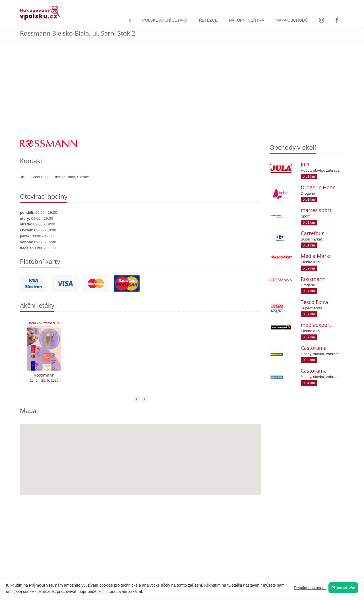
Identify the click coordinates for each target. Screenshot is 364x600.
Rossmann (313, 279)
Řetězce (208, 20)
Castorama (314, 348)
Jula (305, 164)
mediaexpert (316, 325)
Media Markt (316, 256)
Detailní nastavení (310, 588)
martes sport (316, 210)
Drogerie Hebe (318, 187)
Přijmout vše (343, 588)
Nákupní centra (247, 20)
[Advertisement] (182, 97)
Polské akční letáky (165, 20)
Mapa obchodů (292, 20)
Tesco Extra (315, 302)
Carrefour (312, 233)
